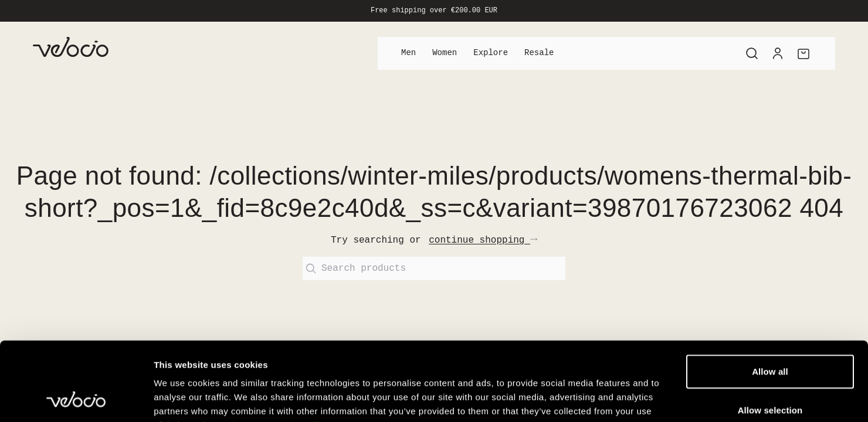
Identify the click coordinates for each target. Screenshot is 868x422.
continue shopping (483, 240)
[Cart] (803, 53)
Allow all (770, 297)
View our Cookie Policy (277, 351)
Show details (616, 399)
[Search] (752, 53)
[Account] (778, 53)
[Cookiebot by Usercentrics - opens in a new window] (76, 399)
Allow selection (770, 336)
